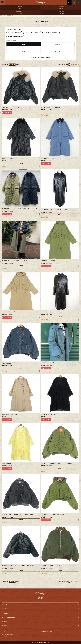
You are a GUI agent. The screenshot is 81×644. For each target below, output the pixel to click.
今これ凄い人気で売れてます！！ (15, 37)
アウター (58, 48)
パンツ (23, 52)
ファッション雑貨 (61, 13)
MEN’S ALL (33, 57)
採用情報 (5, 626)
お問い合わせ (4, 636)
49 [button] (76, 64)
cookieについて (44, 634)
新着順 (18, 64)
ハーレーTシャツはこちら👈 (14, 33)
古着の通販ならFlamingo (44, 643)
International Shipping (9, 617)
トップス (23, 48)
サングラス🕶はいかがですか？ (51, 33)
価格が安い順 (5, 64)
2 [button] (71, 64)
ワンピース (58, 52)
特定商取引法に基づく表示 (46, 632)
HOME (2, 16)
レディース (61, 8)
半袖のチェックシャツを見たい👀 (32, 33)
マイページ (5, 609)
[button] (78, 65)
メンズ (20, 8)
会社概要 (3, 632)
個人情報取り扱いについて (7, 634)
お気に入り (74, 2)
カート (79, 2)
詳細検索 (48, 57)
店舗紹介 (5, 621)
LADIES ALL (41, 57)
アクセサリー (20, 13)
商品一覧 (5, 605)
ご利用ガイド (6, 613)
